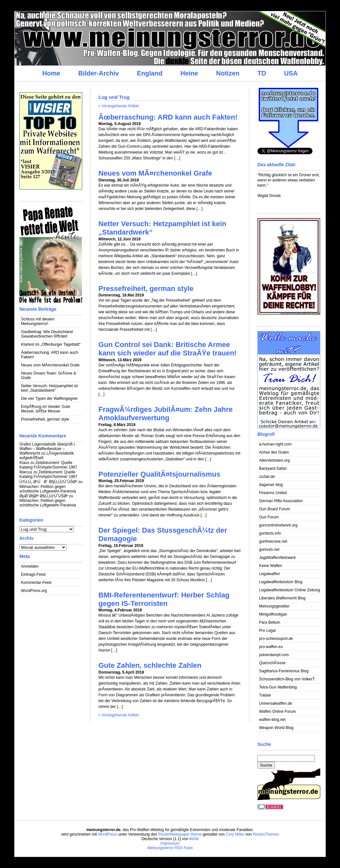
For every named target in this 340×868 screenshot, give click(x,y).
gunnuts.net (269, 550)
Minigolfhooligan (273, 614)
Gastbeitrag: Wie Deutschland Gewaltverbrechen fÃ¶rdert (47, 334)
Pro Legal (267, 631)
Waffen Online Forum (277, 712)
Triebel (265, 695)
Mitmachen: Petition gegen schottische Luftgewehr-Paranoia (48, 489)
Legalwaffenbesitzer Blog (281, 582)
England (150, 73)
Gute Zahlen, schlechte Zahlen (150, 665)
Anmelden (30, 566)
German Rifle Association (281, 501)
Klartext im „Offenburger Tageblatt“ (51, 344)
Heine (189, 73)
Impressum (170, 843)
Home (51, 73)
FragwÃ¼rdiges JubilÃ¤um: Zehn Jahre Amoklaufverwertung (165, 414)
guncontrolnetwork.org (278, 525)
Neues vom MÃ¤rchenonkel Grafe (50, 365)
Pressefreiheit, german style (45, 419)
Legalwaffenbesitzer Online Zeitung (289, 590)
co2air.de (267, 477)
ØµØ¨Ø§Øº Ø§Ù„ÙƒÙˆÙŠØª (44, 496)
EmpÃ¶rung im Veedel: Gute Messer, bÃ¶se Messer (46, 409)
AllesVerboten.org (274, 460)
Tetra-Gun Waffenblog (278, 687)
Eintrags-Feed (33, 574)
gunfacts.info (270, 533)
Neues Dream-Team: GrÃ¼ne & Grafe (49, 376)
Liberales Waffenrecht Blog (282, 598)
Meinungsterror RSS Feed (170, 848)
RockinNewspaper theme (180, 834)
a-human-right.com (275, 444)
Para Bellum (270, 622)
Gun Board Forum (275, 509)
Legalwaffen (270, 574)
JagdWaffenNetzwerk (277, 558)
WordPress (108, 834)
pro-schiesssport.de (276, 639)
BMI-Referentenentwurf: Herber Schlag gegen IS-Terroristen (164, 599)
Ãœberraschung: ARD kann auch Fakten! (50, 355)
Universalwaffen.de (276, 703)
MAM (194, 839)
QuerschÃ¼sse (272, 663)
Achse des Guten (274, 452)
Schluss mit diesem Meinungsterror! (38, 321)
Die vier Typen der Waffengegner (49, 399)
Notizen (228, 73)
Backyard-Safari (273, 469)
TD (262, 73)
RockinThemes (266, 834)
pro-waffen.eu (271, 647)
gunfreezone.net (273, 541)
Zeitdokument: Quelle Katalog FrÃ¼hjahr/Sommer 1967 (48, 465)
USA (291, 73)
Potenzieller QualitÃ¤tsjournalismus (159, 474)
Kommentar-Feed (36, 583)
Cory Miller (235, 834)
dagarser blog (271, 485)
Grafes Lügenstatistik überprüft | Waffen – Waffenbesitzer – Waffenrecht (47, 449)
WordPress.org (34, 591)
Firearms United (273, 493)
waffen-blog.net (272, 720)
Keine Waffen (271, 566)
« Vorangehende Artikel (119, 106)
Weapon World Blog (276, 728)
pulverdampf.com (274, 655)
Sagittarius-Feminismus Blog (284, 671)
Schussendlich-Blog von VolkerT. (287, 679)
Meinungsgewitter (274, 606)
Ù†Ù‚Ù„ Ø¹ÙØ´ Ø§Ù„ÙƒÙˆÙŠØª (48, 482)
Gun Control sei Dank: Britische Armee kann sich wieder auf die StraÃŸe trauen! (168, 349)
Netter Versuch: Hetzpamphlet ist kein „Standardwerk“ (49, 388)
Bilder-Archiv (99, 73)
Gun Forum (269, 517)
